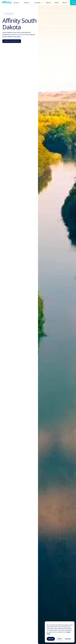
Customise (68, 639)
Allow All (51, 639)
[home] (7, 3)
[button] (17, 3)
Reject (60, 639)
